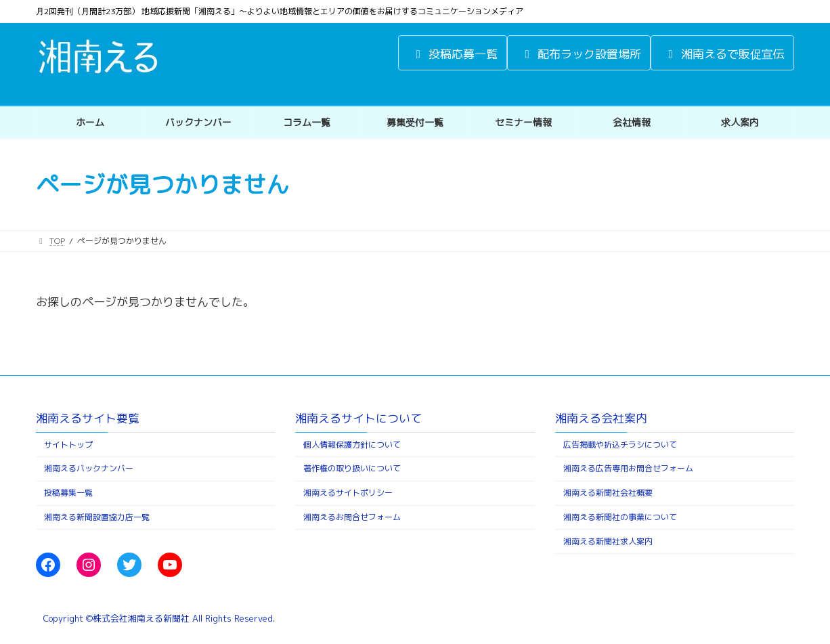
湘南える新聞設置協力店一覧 (97, 517)
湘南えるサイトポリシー (348, 493)
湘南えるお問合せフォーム (352, 517)
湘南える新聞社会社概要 (608, 493)
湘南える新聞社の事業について (620, 517)
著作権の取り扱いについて (352, 469)
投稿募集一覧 (68, 493)
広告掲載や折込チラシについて (620, 445)
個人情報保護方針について (352, 445)
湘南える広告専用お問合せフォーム (628, 469)
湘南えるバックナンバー (89, 469)
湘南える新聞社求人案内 (608, 541)
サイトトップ (68, 445)
